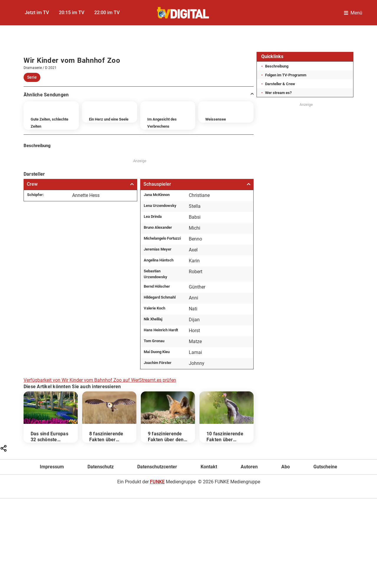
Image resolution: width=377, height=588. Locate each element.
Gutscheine (325, 503)
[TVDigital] (183, 13)
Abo (286, 503)
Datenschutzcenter (157, 503)
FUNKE (157, 518)
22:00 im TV (107, 13)
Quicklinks (272, 56)
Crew (80, 220)
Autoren (249, 503)
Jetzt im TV (37, 13)
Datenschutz (101, 503)
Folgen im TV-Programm (286, 75)
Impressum (52, 503)
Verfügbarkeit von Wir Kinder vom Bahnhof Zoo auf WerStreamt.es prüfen (100, 416)
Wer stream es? (278, 93)
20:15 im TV (72, 13)
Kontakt (209, 503)
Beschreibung (277, 66)
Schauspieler (197, 220)
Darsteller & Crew (280, 84)
